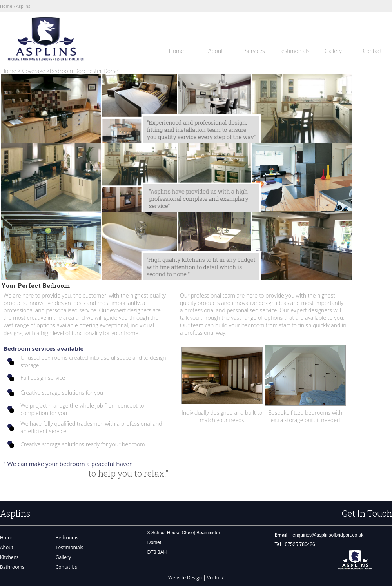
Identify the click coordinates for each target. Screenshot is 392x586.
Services (255, 51)
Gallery (333, 51)
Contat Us (66, 567)
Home (6, 6)
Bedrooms (67, 538)
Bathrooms (12, 567)
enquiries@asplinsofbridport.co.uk (328, 535)
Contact (373, 51)
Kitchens (9, 557)
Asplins (23, 6)
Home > (12, 71)
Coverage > (36, 71)
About (216, 51)
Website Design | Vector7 (196, 578)
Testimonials (294, 51)
